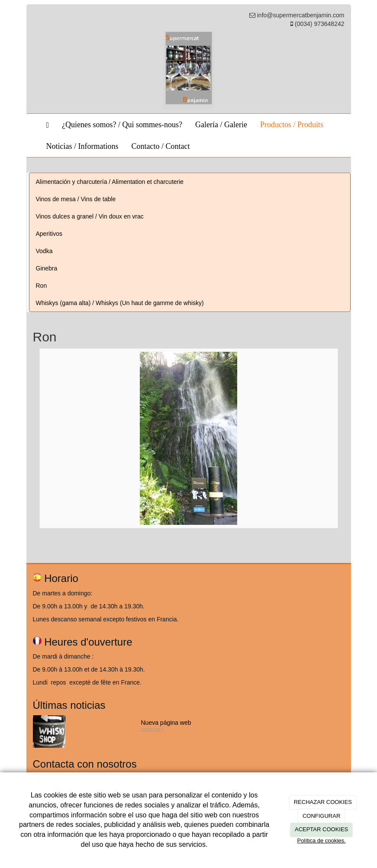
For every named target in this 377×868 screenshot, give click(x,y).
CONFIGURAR (321, 816)
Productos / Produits (292, 125)
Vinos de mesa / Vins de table (76, 199)
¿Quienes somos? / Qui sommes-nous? (122, 125)
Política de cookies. (322, 841)
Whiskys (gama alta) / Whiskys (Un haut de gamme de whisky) (120, 303)
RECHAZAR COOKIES (323, 802)
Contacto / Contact (160, 146)
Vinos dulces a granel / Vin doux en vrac (90, 216)
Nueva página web (166, 723)
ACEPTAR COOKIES (321, 829)
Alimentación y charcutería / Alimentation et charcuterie (110, 182)
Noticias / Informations (82, 146)
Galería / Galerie (221, 125)
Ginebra (47, 268)
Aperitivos (49, 234)
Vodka (44, 251)
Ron (42, 286)
